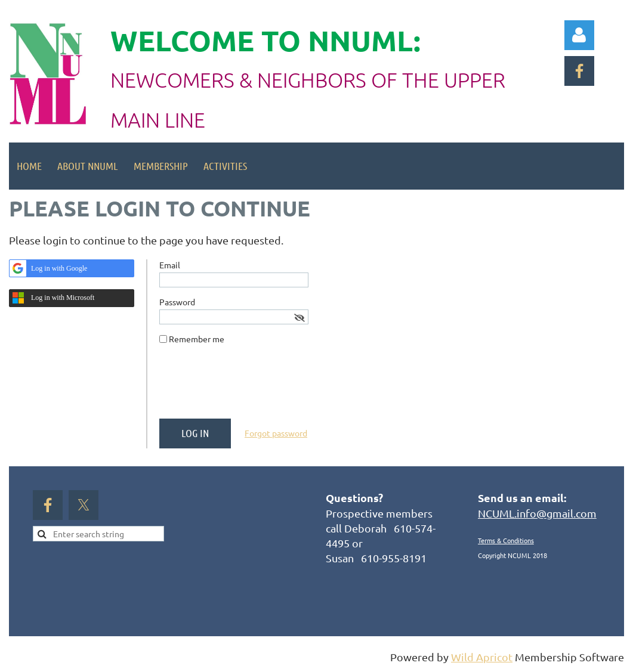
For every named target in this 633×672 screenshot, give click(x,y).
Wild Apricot (482, 657)
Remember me (197, 339)
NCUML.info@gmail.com (537, 513)
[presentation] (250, 386)
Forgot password (276, 433)
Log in (579, 35)
